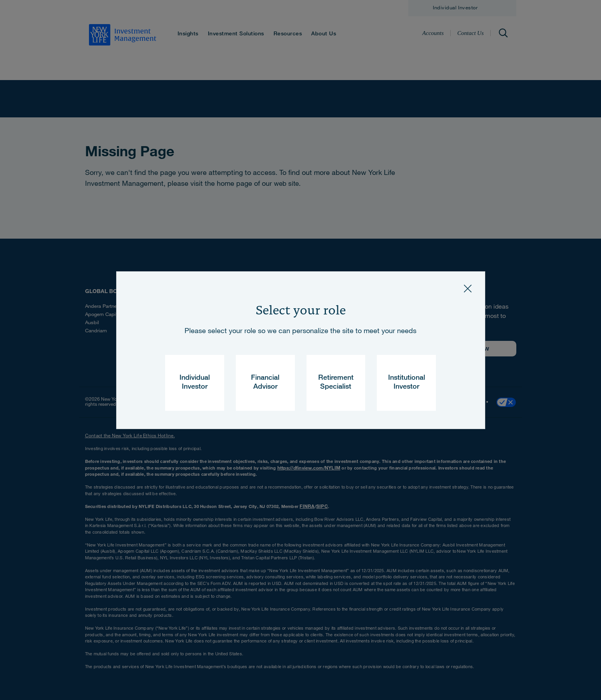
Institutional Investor (407, 383)
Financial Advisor (265, 383)
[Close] (468, 289)
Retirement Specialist (336, 383)
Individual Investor (195, 383)
